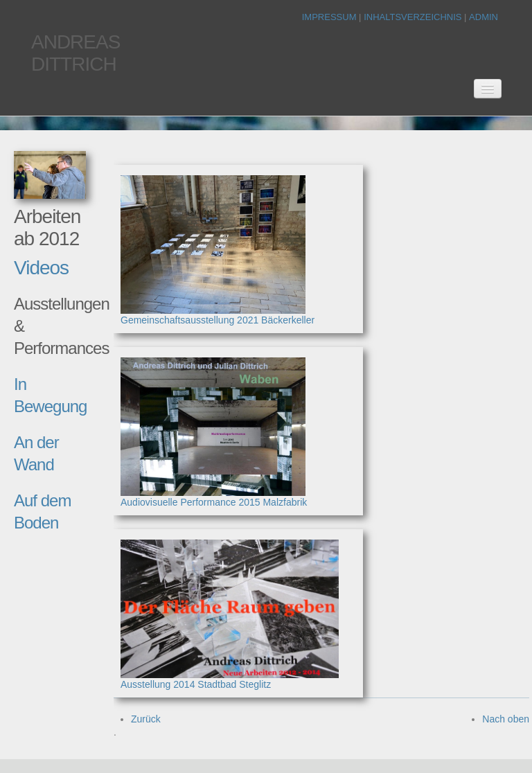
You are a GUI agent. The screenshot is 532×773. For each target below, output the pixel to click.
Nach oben (506, 719)
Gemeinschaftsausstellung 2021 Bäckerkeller (218, 320)
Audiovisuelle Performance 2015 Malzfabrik (214, 502)
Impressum (330, 17)
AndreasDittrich (76, 53)
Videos (41, 268)
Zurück (146, 719)
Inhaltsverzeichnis (414, 17)
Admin (484, 17)
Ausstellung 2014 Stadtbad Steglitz (196, 684)
